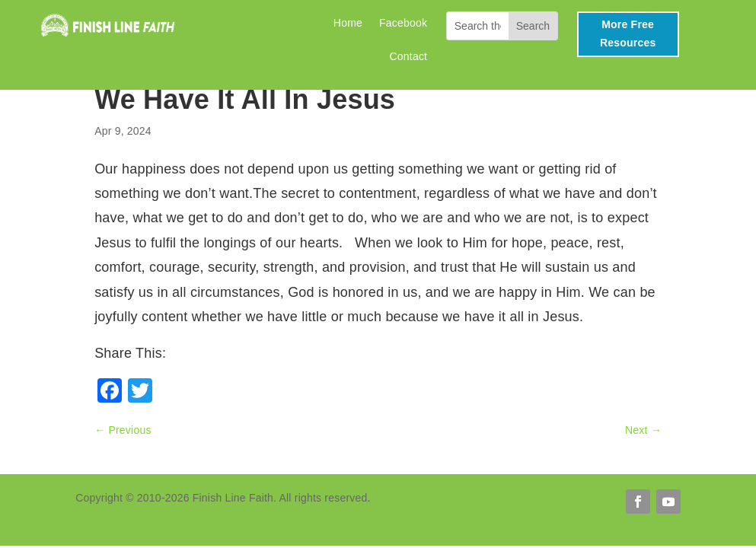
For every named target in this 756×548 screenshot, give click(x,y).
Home (348, 23)
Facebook (403, 23)
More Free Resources (628, 33)
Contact (409, 57)
